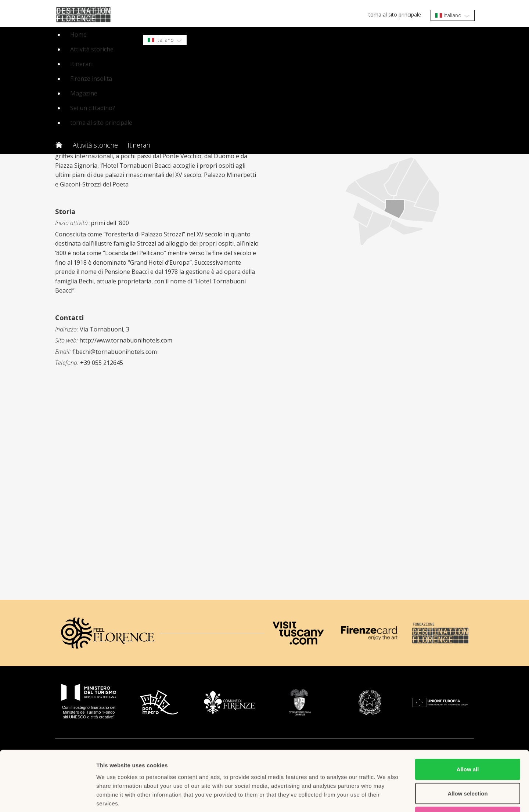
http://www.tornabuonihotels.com (126, 340)
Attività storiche (92, 49)
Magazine (84, 93)
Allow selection (467, 740)
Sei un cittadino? (93, 108)
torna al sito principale (395, 14)
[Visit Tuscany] (298, 633)
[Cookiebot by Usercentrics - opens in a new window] (48, 798)
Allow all (468, 716)
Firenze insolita (91, 79)
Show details (386, 797)
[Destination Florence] (440, 633)
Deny (468, 764)
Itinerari (81, 64)
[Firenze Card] (369, 633)
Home (78, 35)
